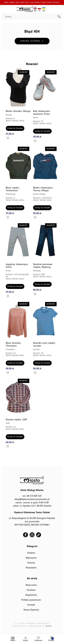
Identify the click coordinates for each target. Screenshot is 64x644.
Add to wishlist (8, 138)
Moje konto (31, 585)
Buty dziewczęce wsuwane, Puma (42, 113)
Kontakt (31, 605)
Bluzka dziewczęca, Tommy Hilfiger (43, 189)
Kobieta (31, 553)
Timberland (10, 194)
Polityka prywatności (31, 600)
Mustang (37, 271)
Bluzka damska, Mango (18, 111)
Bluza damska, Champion (13, 344)
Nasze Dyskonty (31, 610)
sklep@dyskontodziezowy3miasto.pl (32, 499)
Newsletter (31, 568)
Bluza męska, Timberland (13, 189)
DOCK (49, 626)
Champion (10, 349)
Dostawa (31, 590)
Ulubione (38, 640)
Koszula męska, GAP (16, 420)
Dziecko (31, 563)
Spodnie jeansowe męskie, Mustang (43, 266)
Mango (9, 115)
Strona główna (30, 41)
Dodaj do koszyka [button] (15, 128)
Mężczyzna (31, 558)
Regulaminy (31, 595)
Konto (26, 640)
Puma (35, 118)
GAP (7, 423)
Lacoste (36, 349)
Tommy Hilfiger (39, 194)
